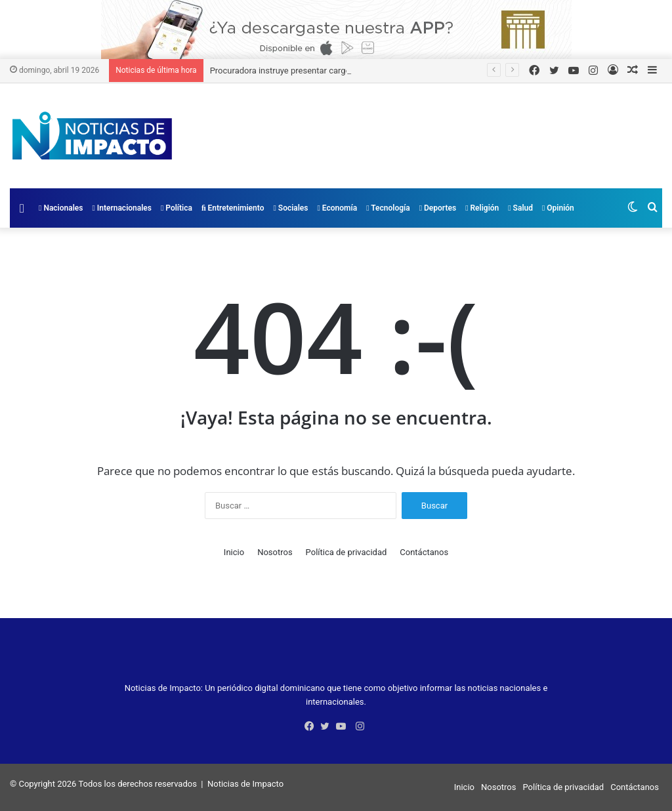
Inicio (234, 552)
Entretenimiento (233, 208)
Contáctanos (424, 552)
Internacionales (122, 208)
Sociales (290, 208)
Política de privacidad (346, 552)
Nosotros (275, 552)
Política (177, 208)
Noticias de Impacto (245, 784)
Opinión (558, 208)
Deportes (438, 208)
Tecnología (388, 208)
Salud (520, 208)
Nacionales (61, 208)
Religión (482, 208)
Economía (338, 208)
